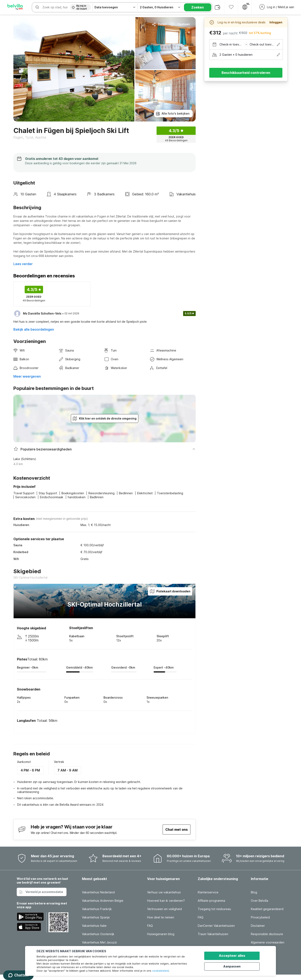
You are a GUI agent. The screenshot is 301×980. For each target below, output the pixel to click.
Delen (159, 24)
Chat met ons (177, 830)
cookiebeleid (160, 971)
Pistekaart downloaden (170, 591)
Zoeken (198, 7)
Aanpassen (234, 966)
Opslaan (180, 24)
